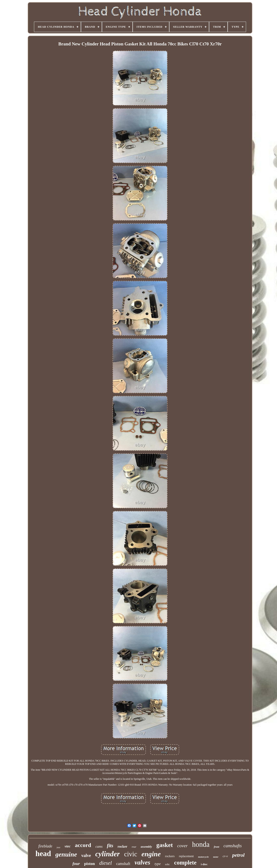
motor (216, 857)
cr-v (225, 856)
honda (201, 844)
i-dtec (204, 864)
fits (110, 846)
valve (86, 855)
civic (130, 854)
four (76, 864)
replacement (186, 856)
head (43, 854)
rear (134, 847)
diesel (105, 863)
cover (183, 846)
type (158, 864)
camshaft (123, 864)
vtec (68, 846)
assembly (146, 847)
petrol (238, 855)
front (217, 847)
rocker (122, 846)
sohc (167, 864)
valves (142, 862)
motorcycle (203, 857)
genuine (66, 854)
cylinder (107, 854)
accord (83, 845)
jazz (59, 847)
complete (185, 863)
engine (151, 854)
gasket (164, 845)
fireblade (45, 846)
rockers (170, 856)
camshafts (233, 846)
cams (99, 846)
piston (90, 864)
